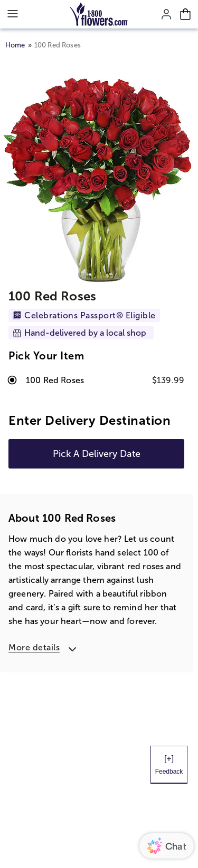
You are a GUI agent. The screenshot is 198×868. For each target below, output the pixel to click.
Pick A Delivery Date (97, 454)
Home (15, 45)
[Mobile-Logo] (99, 14)
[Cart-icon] (185, 14)
